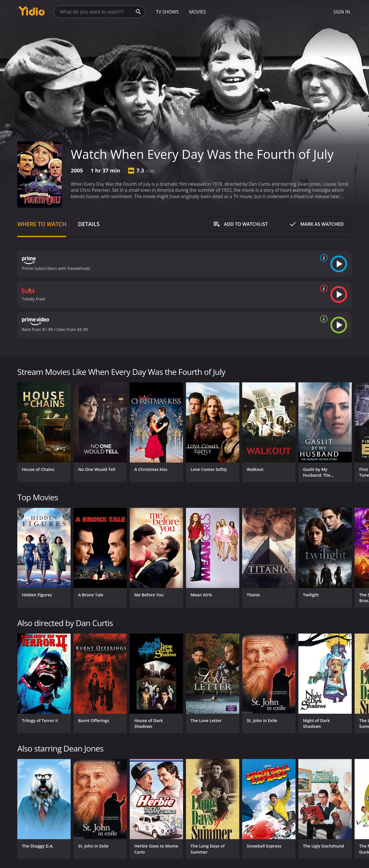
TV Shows (167, 12)
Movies (198, 12)
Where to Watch (42, 224)
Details (89, 224)
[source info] (323, 258)
